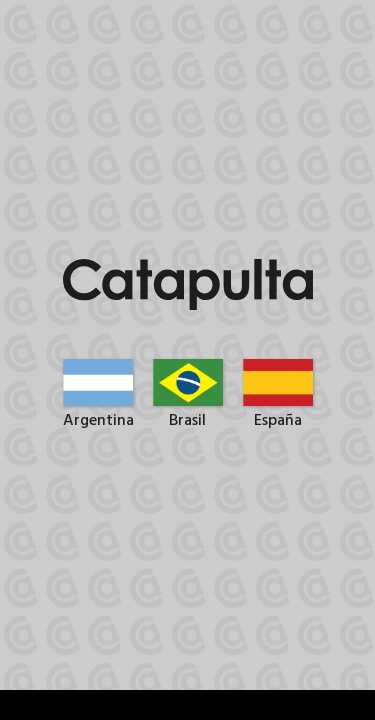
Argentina (98, 411)
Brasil (188, 411)
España (278, 411)
